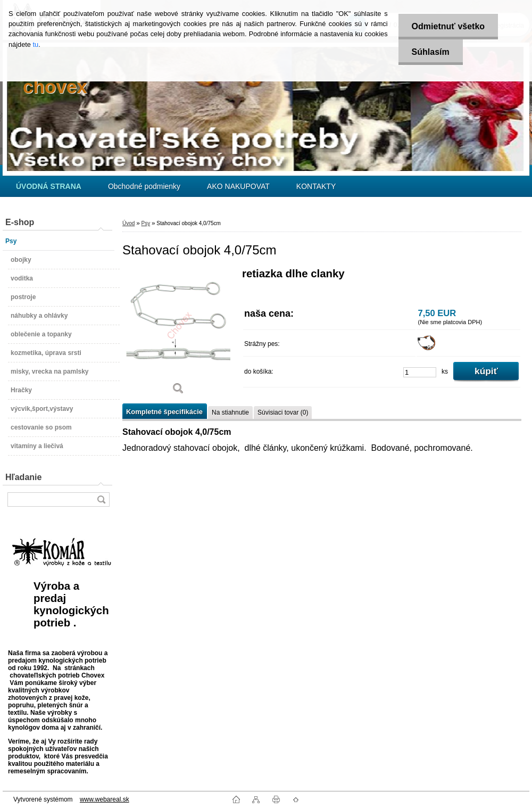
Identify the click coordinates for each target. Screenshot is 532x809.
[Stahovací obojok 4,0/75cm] (178, 335)
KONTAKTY (316, 186)
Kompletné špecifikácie (164, 412)
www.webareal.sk (105, 799)
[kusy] (420, 372)
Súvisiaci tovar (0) (283, 412)
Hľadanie (23, 477)
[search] (101, 500)
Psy (146, 223)
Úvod (128, 223)
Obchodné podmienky (144, 186)
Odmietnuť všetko (448, 26)
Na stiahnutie (230, 412)
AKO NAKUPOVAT (238, 186)
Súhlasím (431, 52)
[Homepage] (49, 186)
